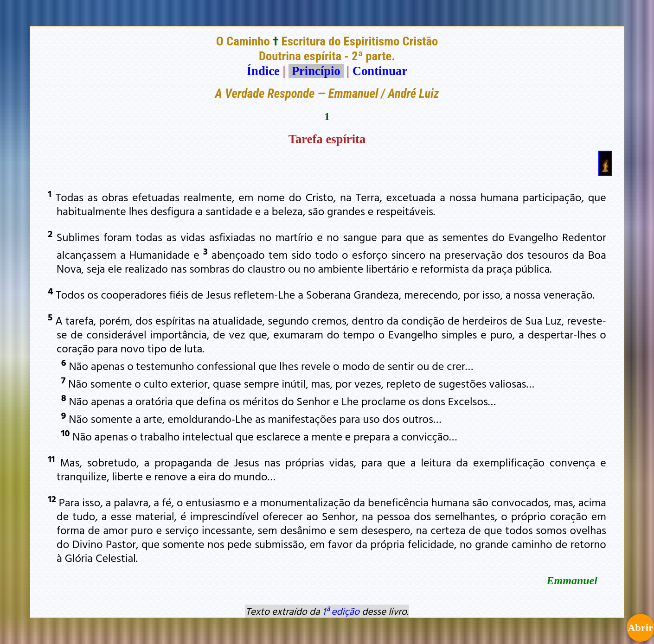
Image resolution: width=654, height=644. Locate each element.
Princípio (316, 71)
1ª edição (341, 611)
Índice (263, 71)
